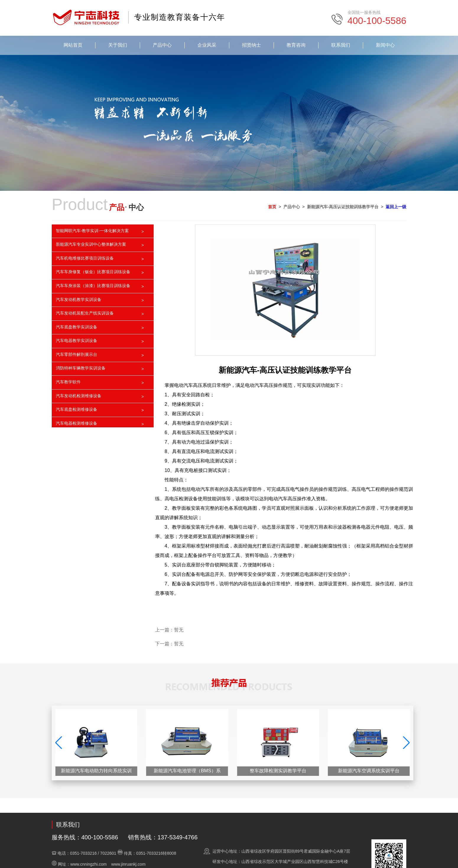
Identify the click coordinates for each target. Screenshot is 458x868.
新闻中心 (385, 45)
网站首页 (73, 45)
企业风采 (207, 45)
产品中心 (162, 45)
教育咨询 (296, 45)
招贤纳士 (251, 45)
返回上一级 (396, 207)
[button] (406, 743)
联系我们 (341, 45)
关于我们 (118, 45)
